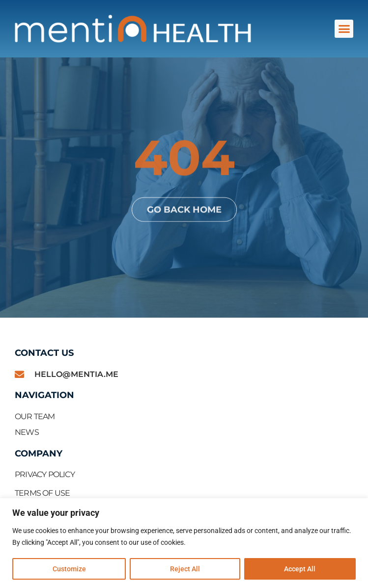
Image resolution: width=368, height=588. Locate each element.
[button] (344, 29)
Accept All (300, 569)
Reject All (185, 569)
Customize (69, 569)
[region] (184, 543)
